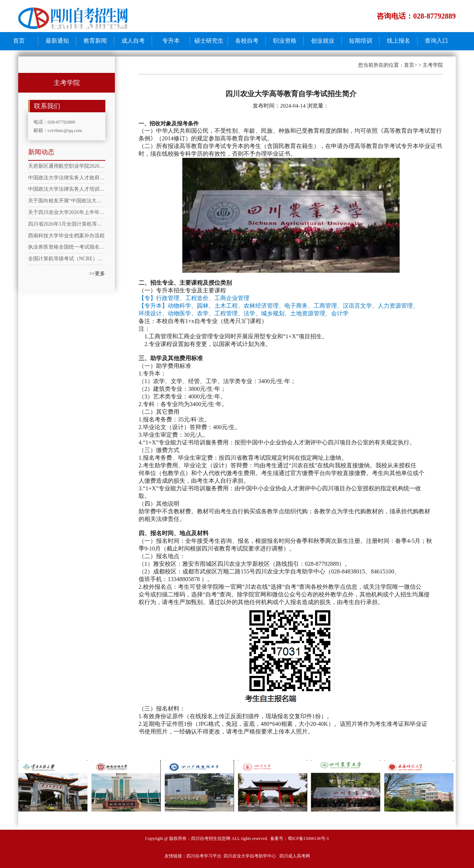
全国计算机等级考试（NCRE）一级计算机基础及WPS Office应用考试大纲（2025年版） (67, 259)
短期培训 (361, 41)
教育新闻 (95, 41)
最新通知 (57, 41)
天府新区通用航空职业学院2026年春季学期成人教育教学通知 (67, 166)
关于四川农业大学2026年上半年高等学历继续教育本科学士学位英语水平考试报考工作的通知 (67, 212)
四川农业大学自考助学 (245, 856)
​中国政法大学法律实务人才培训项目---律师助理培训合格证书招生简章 (67, 189)
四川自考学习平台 (204, 856)
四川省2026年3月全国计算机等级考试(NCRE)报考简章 (67, 224)
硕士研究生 (209, 41)
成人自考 (133, 41)
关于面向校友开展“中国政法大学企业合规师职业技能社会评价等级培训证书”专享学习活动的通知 (67, 201)
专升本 (171, 41)
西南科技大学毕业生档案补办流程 (66, 236)
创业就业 (323, 41)
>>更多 (97, 274)
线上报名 (399, 41)
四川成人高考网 (295, 856)
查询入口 (436, 41)
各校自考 (247, 41)
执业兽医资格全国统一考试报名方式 (67, 247)
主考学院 (433, 65)
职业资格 (285, 41)
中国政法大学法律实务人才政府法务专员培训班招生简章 (67, 178)
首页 (19, 41)
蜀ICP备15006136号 (306, 838)
